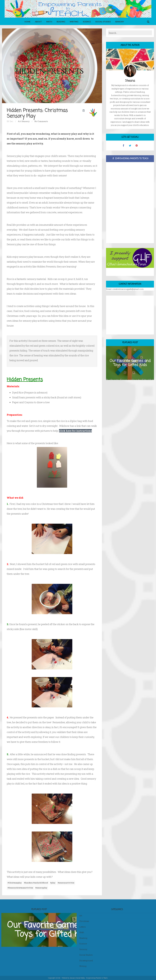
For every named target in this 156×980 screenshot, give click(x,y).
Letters (83, 927)
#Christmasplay (15, 883)
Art (20, 121)
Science (87, 22)
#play (53, 883)
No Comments (41, 121)
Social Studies (103, 22)
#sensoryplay (41, 888)
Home (27, 22)
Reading (61, 22)
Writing (74, 22)
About (38, 22)
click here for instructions (75, 431)
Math (49, 22)
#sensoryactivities (66, 883)
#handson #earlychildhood (36, 883)
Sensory (120, 22)
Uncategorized (86, 961)
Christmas (84, 921)
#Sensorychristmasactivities (20, 888)
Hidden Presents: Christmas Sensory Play (37, 113)
